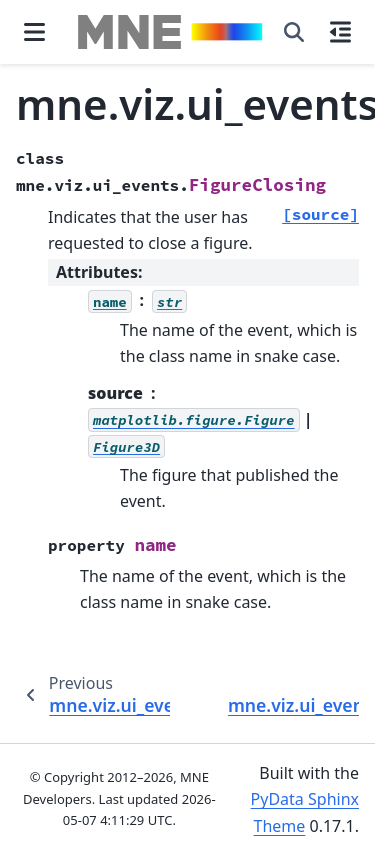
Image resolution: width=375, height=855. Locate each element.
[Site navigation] (34, 32)
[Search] (294, 32)
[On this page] (340, 32)
